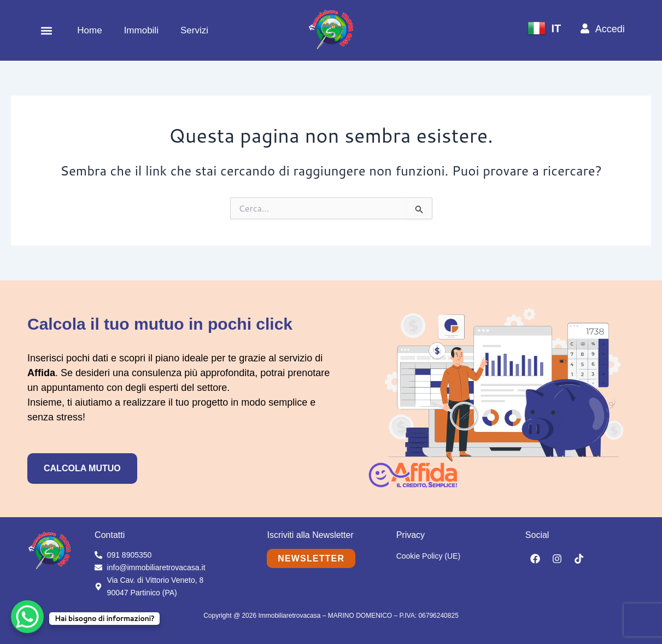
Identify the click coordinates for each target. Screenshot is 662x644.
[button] (46, 30)
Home (89, 30)
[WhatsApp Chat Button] (27, 617)
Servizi (194, 30)
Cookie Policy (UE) (428, 556)
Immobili (141, 30)
